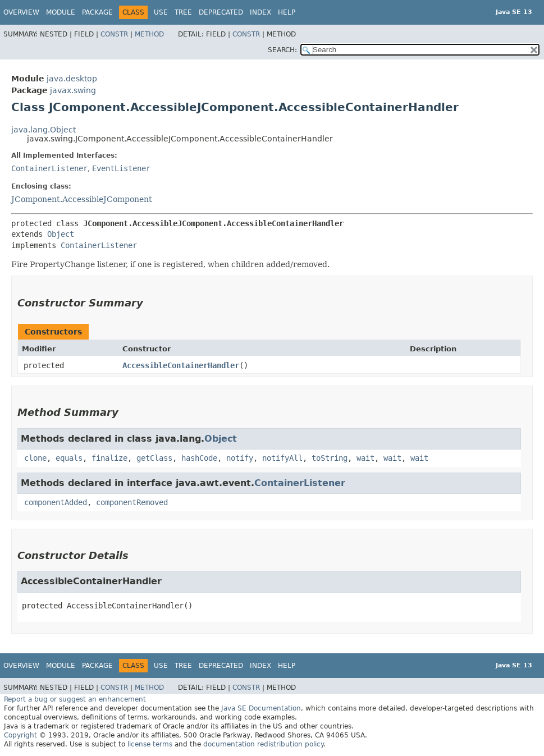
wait (365, 458)
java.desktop (72, 79)
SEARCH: (282, 50)
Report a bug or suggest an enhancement (75, 699)
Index (260, 12)
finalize (109, 458)
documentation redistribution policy (263, 744)
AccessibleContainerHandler (181, 365)
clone (35, 458)
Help (287, 12)
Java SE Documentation (261, 708)
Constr (114, 34)
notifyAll (282, 458)
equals (69, 458)
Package (97, 12)
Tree (183, 12)
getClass (154, 458)
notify (240, 458)
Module (61, 12)
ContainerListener (49, 168)
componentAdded (56, 502)
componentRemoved (132, 502)
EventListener (121, 168)
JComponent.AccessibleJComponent (82, 199)
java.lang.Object (44, 130)
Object (61, 234)
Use (161, 12)
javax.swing (73, 90)
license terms (150, 744)
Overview (21, 12)
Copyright (20, 735)
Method (149, 34)
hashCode (199, 458)
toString (330, 458)
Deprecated (221, 12)
